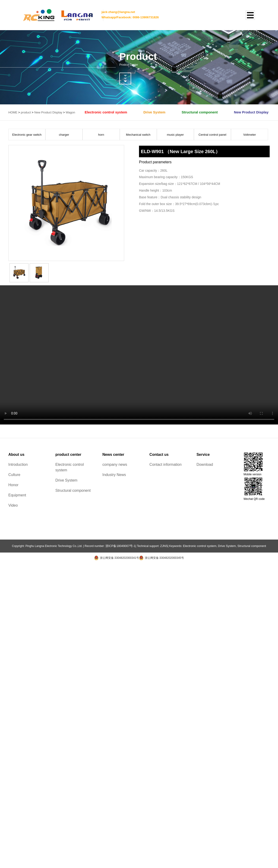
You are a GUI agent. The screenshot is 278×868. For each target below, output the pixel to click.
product (26, 112)
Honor (13, 485)
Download (205, 465)
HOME (13, 112)
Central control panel (212, 135)
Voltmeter (250, 135)
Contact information (166, 465)
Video (13, 505)
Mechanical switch (138, 135)
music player (175, 135)
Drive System (154, 112)
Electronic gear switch (27, 135)
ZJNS (164, 546)
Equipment (17, 495)
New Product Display (48, 112)
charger (64, 135)
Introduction (18, 465)
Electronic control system (106, 112)
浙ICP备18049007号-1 (120, 546)
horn (101, 135)
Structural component (200, 112)
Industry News (114, 475)
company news (115, 465)
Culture (14, 475)
